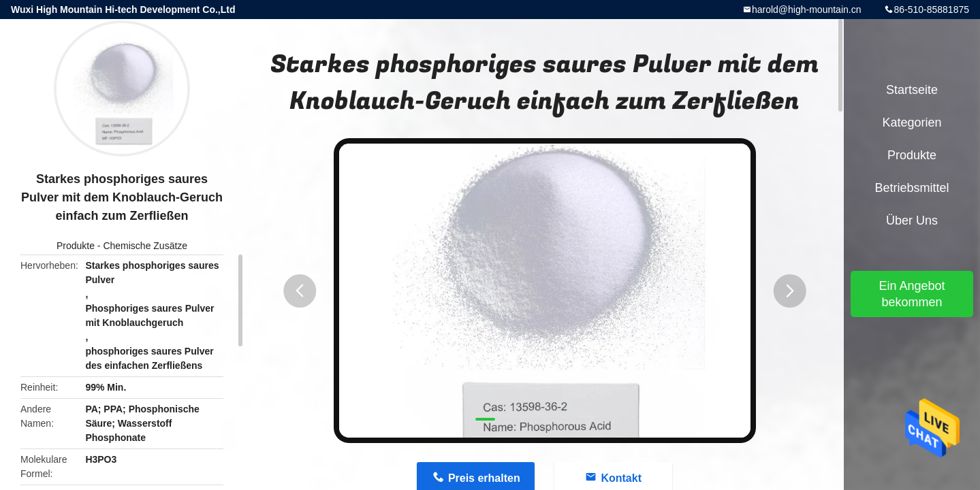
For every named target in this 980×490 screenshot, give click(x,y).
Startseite (912, 90)
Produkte (76, 246)
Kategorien (912, 122)
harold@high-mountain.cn (807, 10)
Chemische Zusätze (145, 246)
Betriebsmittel (912, 188)
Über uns (912, 220)
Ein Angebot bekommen (912, 294)
